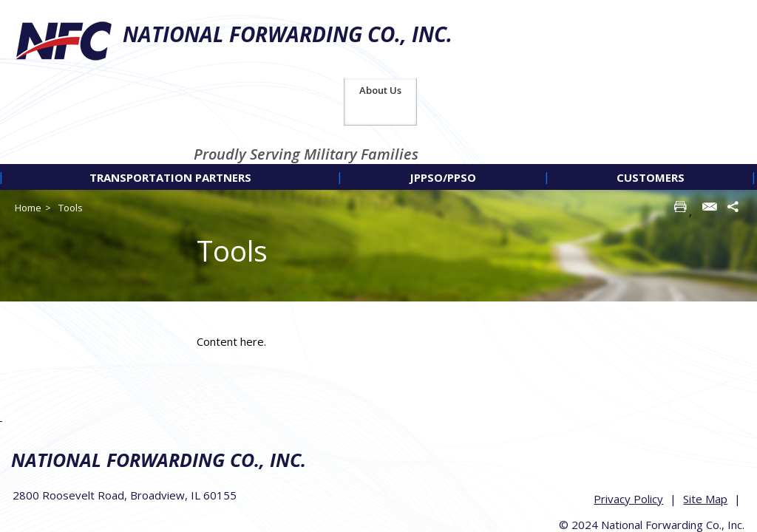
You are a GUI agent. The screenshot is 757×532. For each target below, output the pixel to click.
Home (28, 129)
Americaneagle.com (706, 475)
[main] (473, 263)
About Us (719, 12)
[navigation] (378, 99)
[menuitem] (170, 99)
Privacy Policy (630, 417)
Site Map (707, 417)
